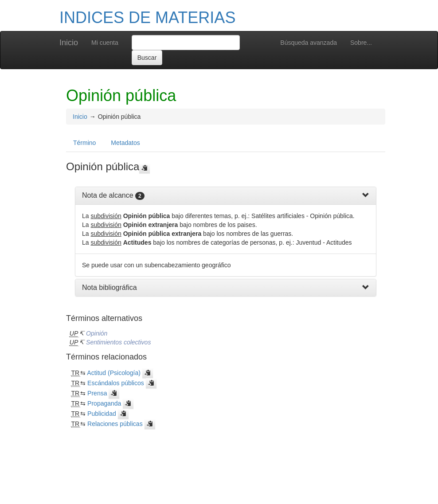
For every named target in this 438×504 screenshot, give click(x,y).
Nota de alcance (108, 195)
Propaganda (104, 403)
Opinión (97, 333)
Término (84, 143)
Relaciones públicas (115, 424)
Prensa (97, 393)
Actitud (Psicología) (114, 373)
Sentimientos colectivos (118, 342)
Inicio (69, 43)
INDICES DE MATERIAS (147, 18)
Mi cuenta (105, 43)
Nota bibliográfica (109, 287)
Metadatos (125, 143)
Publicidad (102, 414)
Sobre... (361, 43)
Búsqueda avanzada (309, 43)
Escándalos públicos (116, 383)
